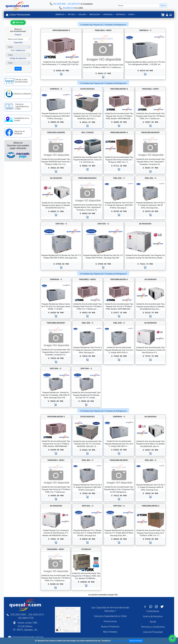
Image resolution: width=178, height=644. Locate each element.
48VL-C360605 (87, 133)
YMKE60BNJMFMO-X (150, 506)
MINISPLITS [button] (60, 15)
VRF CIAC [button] (71, 15)
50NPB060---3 (119, 417)
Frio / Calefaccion (18, 50)
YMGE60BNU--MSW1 (56, 549)
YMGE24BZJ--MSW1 (103, 30)
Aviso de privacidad (119, 641)
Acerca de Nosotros (153, 616)
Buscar (163, 5)
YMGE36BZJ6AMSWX (56, 133)
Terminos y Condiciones (153, 627)
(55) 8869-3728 (69, 8)
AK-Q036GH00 (56, 178)
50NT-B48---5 (56, 369)
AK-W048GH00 (150, 323)
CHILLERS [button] (82, 15)
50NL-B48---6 (119, 323)
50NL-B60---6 (150, 460)
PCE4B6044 (86, 549)
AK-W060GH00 (56, 506)
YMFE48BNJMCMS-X (119, 279)
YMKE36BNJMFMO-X (119, 133)
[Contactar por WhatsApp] (18, 22)
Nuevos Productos (110, 627)
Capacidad (18, 43)
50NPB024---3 (145, 30)
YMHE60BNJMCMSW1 (119, 460)
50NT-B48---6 (86, 369)
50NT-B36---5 (61, 224)
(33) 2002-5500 (59, 4)
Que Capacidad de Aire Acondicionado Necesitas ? (110, 609)
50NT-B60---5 (87, 506)
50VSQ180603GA (87, 417)
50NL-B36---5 (119, 178)
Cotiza (13, 15)
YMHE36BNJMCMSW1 (87, 178)
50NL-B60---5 (87, 460)
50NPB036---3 (56, 89)
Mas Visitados (110, 632)
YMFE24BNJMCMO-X (61, 30)
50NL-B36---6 (150, 178)
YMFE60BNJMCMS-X (56, 417)
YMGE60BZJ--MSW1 (56, 460)
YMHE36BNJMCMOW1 (150, 133)
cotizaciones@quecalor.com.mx (27, 637)
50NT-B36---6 (103, 224)
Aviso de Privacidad (153, 632)
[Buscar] (139, 6)
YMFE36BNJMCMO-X (119, 89)
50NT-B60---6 (119, 506)
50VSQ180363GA (87, 89)
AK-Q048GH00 (150, 279)
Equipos (18, 35)
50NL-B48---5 (87, 323)
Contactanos (153, 611)
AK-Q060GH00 (150, 417)
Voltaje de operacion (18, 58)
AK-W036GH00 (145, 224)
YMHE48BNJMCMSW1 (56, 323)
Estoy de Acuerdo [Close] (136, 641)
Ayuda (153, 622)
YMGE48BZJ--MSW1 (87, 279)
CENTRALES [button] (121, 15)
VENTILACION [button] (95, 15)
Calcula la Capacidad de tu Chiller (110, 616)
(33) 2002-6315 (74, 4)
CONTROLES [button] (108, 15)
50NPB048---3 (56, 279)
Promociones (23, 15)
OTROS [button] (131, 15)
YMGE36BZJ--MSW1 (150, 89)
